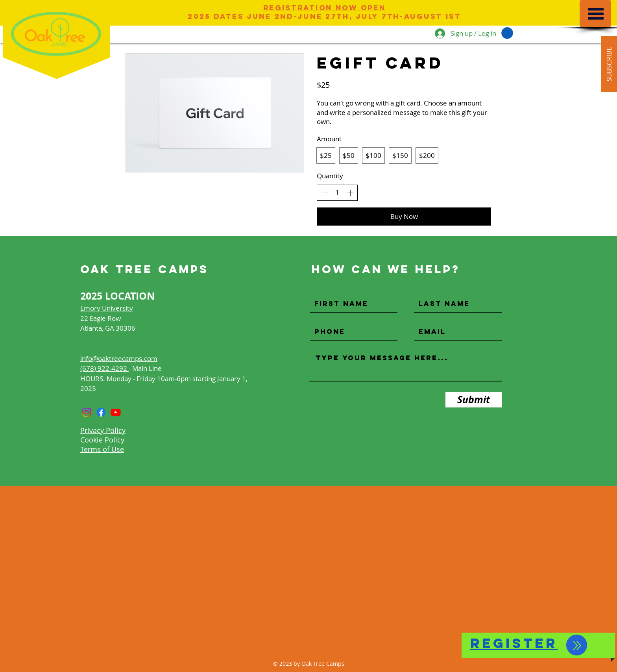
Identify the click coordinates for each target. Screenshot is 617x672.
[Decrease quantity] (325, 193)
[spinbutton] (337, 193)
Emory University (107, 308)
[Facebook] (101, 412)
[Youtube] (116, 412)
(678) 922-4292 (104, 368)
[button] (596, 14)
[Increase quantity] (350, 193)
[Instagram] (87, 412)
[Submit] (474, 400)
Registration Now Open (325, 8)
